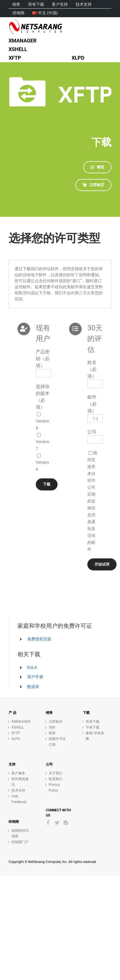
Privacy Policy (54, 788)
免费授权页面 (39, 639)
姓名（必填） (92, 369)
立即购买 (56, 722)
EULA (32, 667)
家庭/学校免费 (95, 736)
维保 (52, 733)
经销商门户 (20, 842)
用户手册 (35, 677)
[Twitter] (57, 823)
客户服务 (18, 773)
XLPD (16, 739)
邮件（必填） (92, 404)
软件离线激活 (20, 782)
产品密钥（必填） (43, 359)
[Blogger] (66, 823)
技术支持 (18, 790)
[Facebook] (48, 823)
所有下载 (93, 722)
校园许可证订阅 (57, 742)
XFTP (16, 733)
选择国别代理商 (20, 833)
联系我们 (56, 779)
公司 (92, 432)
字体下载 (93, 727)
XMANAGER (21, 722)
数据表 (33, 687)
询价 (52, 727)
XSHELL (18, 727)
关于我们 (56, 773)
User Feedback (19, 799)
